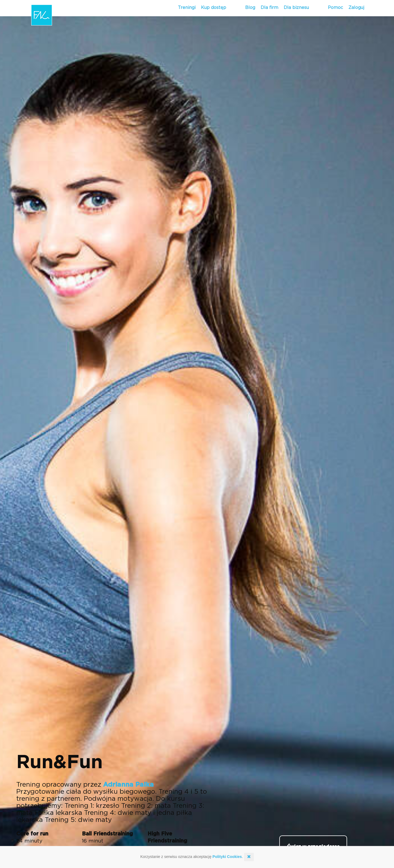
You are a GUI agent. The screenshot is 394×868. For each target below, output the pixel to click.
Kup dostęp (214, 8)
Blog (250, 8)
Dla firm (269, 8)
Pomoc (335, 8)
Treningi (187, 8)
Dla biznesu (296, 8)
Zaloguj (356, 8)
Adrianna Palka (128, 785)
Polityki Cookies (227, 857)
